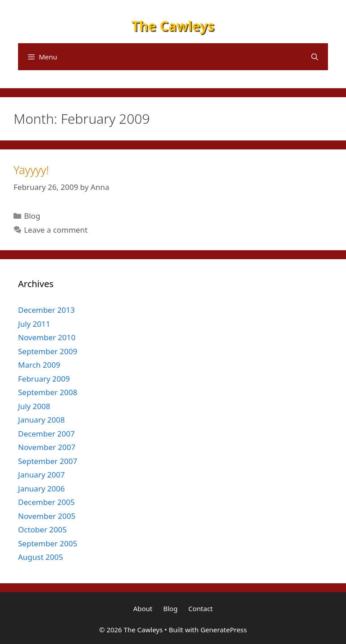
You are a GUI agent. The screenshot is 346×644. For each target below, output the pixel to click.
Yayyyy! (31, 170)
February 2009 (44, 379)
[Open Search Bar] (315, 57)
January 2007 (41, 475)
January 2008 (41, 420)
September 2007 (48, 461)
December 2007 (46, 434)
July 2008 (34, 406)
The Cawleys (173, 26)
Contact (200, 608)
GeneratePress (224, 630)
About (143, 608)
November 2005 (47, 516)
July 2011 (34, 324)
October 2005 (42, 529)
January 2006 (41, 489)
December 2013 (46, 310)
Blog (32, 216)
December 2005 (46, 502)
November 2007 (47, 447)
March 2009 (39, 365)
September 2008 (48, 392)
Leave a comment (56, 230)
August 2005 (41, 557)
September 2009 (48, 351)
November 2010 (47, 337)
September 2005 (48, 543)
